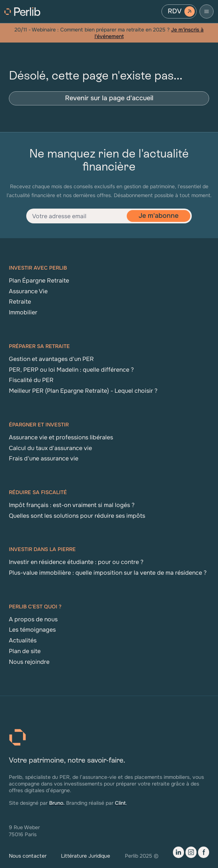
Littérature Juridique (86, 856)
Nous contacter (28, 856)
